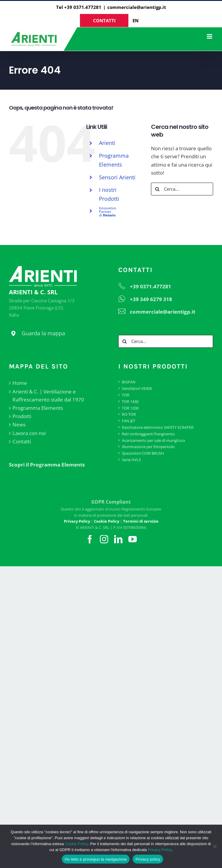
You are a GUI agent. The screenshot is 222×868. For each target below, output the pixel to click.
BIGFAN (129, 382)
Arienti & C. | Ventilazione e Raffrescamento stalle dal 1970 (48, 396)
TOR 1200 (130, 408)
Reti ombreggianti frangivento (148, 434)
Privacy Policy (160, 850)
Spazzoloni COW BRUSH (143, 453)
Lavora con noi (29, 433)
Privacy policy (148, 859)
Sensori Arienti (117, 177)
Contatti (22, 441)
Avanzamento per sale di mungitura (153, 440)
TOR (126, 395)
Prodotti (22, 416)
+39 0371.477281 (151, 286)
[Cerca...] (182, 189)
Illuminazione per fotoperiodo (148, 447)
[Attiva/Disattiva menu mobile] (210, 36)
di (108, 212)
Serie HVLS (131, 460)
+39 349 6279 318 (151, 299)
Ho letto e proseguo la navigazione (96, 859)
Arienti (107, 143)
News (19, 424)
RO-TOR (129, 414)
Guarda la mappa (43, 333)
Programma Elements (38, 408)
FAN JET (129, 421)
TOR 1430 (130, 401)
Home (20, 383)
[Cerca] (157, 189)
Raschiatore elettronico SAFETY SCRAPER (158, 427)
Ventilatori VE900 (137, 388)
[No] (215, 846)
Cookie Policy (76, 844)
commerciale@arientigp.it (137, 7)
